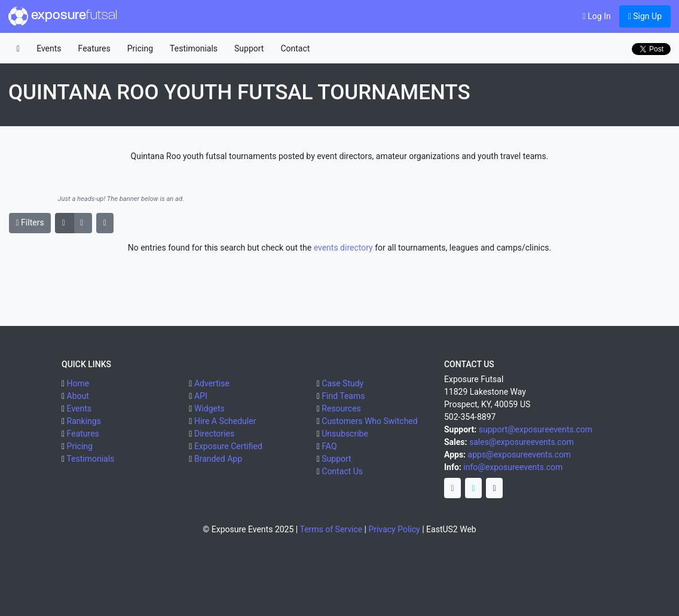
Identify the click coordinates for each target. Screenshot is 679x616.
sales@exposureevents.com (522, 442)
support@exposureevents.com (536, 429)
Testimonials (194, 48)
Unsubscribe (345, 434)
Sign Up (645, 16)
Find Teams (343, 396)
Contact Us (342, 471)
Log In (597, 16)
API (201, 396)
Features (94, 48)
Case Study (342, 383)
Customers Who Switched (369, 421)
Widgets (209, 408)
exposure (63, 16)
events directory (343, 248)
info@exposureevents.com (513, 467)
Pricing (140, 48)
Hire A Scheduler (225, 421)
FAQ (329, 446)
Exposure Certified (228, 446)
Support (249, 48)
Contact (295, 48)
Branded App (218, 459)
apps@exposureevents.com (520, 455)
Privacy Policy (394, 529)
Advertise (212, 383)
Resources (341, 408)
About (78, 396)
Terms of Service (331, 529)
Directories (214, 434)
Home (78, 383)
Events (49, 48)
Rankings (84, 421)
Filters (30, 222)
